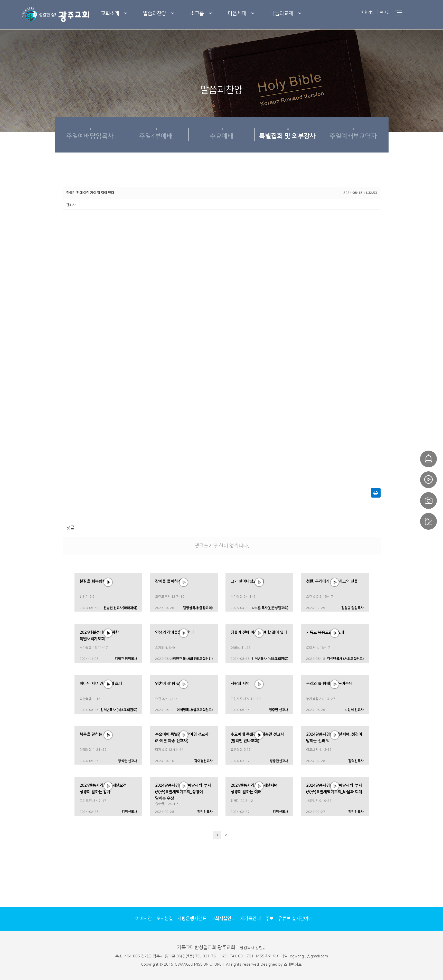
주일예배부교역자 (353, 136)
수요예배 (222, 136)
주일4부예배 (156, 136)
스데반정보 (293, 964)
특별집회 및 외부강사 (287, 136)
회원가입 (368, 12)
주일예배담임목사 (90, 136)
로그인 (385, 12)
